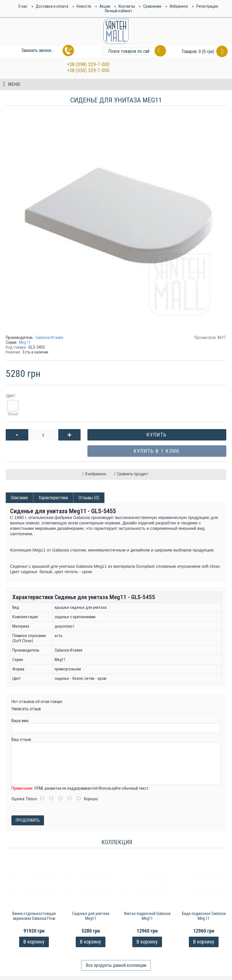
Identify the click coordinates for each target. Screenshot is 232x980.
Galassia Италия (49, 338)
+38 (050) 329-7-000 (88, 70)
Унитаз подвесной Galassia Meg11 (147, 916)
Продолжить (28, 820)
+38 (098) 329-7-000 (88, 64)
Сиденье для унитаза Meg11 (91, 916)
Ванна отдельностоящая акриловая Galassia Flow (34, 916)
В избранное (96, 474)
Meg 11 (25, 342)
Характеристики (53, 498)
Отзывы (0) (89, 498)
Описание (19, 498)
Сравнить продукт (133, 474)
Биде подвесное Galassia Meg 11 (204, 916)
